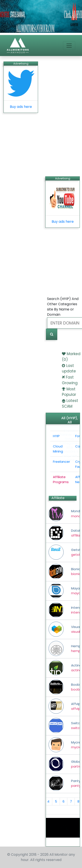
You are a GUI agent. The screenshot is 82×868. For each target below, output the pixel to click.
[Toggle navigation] (69, 46)
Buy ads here (21, 107)
